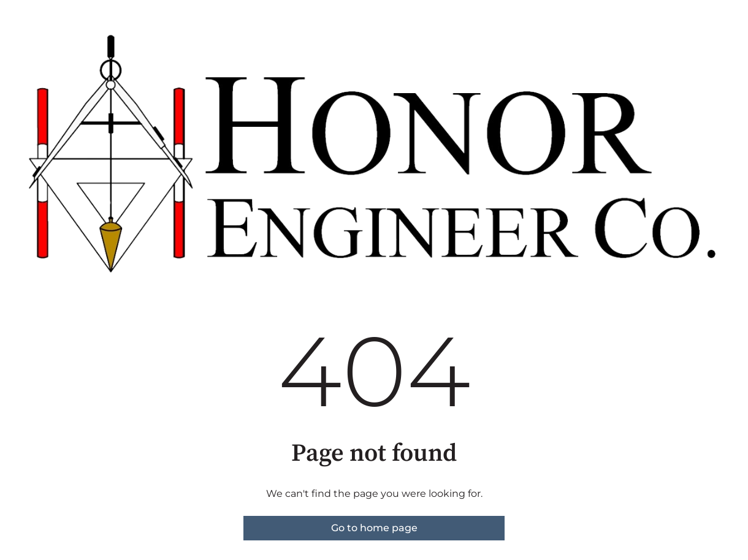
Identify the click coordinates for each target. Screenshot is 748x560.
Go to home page (374, 528)
